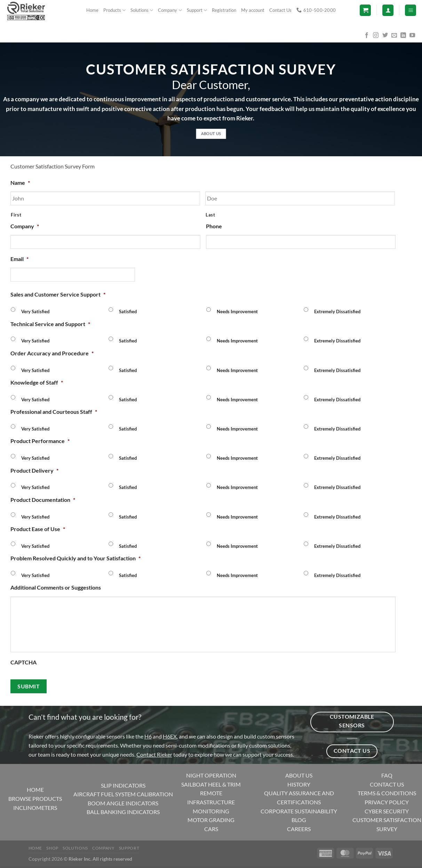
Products (114, 10)
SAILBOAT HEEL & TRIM (211, 784)
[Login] (388, 10)
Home (92, 10)
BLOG (299, 820)
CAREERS (299, 829)
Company (170, 10)
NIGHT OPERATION (211, 775)
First (16, 215)
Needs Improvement (237, 312)
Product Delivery (34, 470)
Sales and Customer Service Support (58, 294)
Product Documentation (43, 500)
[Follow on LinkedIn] (403, 35)
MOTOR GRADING (211, 820)
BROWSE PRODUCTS (35, 799)
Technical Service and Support (50, 324)
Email (19, 259)
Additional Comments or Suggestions (56, 587)
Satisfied (128, 312)
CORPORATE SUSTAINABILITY (299, 811)
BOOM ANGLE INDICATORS (123, 803)
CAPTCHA (23, 662)
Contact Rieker (154, 754)
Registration (224, 10)
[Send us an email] (394, 35)
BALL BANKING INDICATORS (123, 812)
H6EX (170, 736)
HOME (35, 790)
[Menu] (411, 10)
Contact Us (280, 10)
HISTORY (299, 784)
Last (210, 215)
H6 (148, 736)
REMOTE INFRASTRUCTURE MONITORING (211, 802)
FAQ (387, 775)
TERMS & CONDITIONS (387, 793)
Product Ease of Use (38, 529)
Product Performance (40, 441)
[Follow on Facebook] (367, 35)
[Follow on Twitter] (385, 35)
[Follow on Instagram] (376, 35)
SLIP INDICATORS (123, 785)
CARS (211, 829)
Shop (52, 848)
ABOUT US (299, 775)
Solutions (142, 10)
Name (20, 183)
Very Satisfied (35, 312)
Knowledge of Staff (37, 382)
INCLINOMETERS (35, 808)
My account (253, 10)
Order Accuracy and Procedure (52, 353)
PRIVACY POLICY (387, 802)
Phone (214, 226)
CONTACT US (387, 784)
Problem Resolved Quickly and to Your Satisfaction (75, 558)
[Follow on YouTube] (412, 35)
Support (197, 10)
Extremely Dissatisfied (337, 312)
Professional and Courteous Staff (54, 412)
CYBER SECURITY (387, 811)
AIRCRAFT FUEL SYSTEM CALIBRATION (123, 794)
